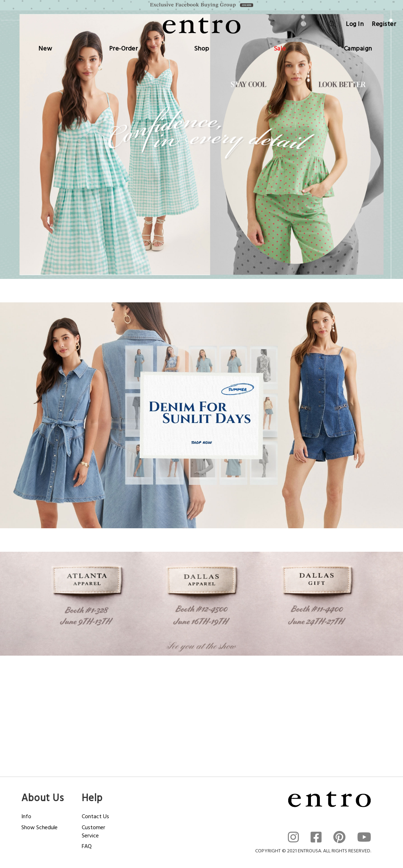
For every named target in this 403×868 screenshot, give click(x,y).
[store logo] (201, 26)
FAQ (87, 846)
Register (384, 24)
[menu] (201, 47)
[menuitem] (45, 47)
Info (26, 816)
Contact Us (95, 816)
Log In (355, 24)
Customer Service (93, 832)
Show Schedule (39, 827)
